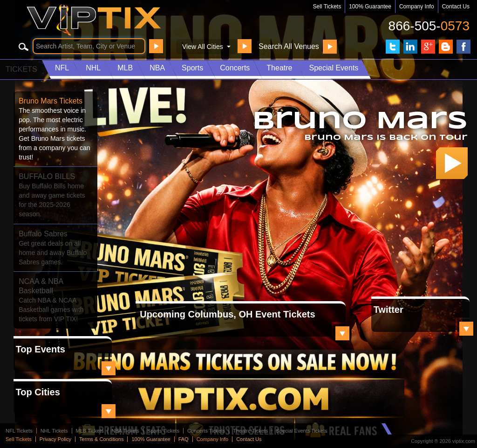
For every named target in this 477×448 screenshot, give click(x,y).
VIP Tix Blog (446, 47)
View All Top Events (109, 368)
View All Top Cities (109, 411)
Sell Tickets (327, 7)
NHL (93, 68)
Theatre (279, 68)
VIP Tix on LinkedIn (410, 47)
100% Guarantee (370, 7)
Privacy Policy (55, 439)
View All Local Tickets (342, 333)
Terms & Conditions (101, 439)
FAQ (184, 439)
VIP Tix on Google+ (428, 47)
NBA (157, 68)
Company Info (417, 7)
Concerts (235, 68)
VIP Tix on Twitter (393, 47)
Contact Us (456, 7)
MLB (125, 68)
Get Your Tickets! (452, 163)
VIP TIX (110, 20)
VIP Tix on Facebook (463, 47)
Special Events (334, 68)
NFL (62, 68)
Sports (192, 68)
